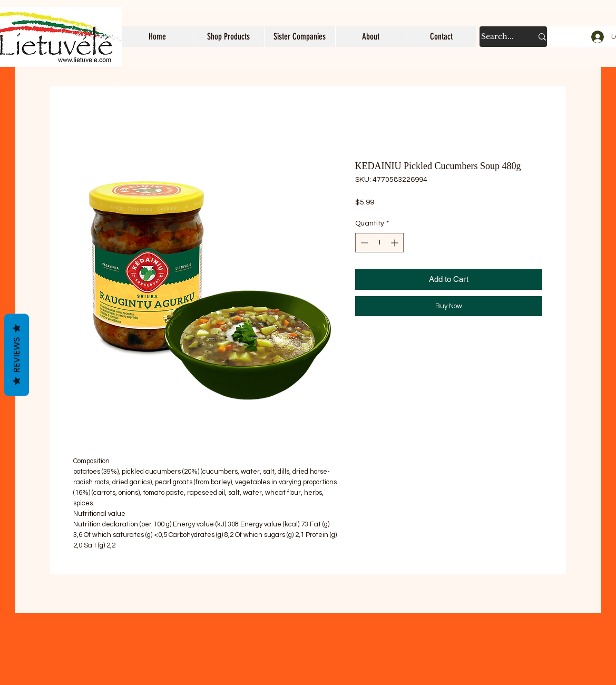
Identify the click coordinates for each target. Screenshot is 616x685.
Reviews (17, 355)
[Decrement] (363, 243)
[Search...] (499, 37)
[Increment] (395, 243)
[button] (228, 37)
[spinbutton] (379, 243)
